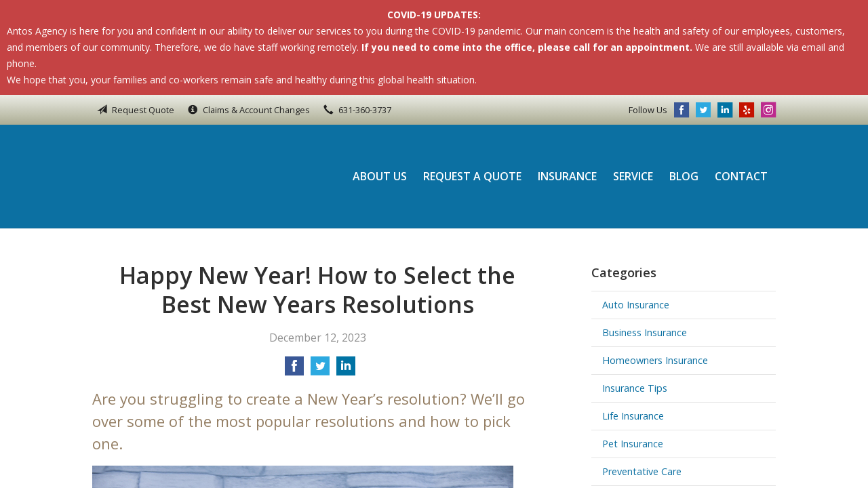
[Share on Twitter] (320, 370)
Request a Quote (472, 176)
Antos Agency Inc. (184, 176)
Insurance (567, 176)
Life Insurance (633, 416)
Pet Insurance (633, 444)
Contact (741, 176)
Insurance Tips (635, 388)
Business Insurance (645, 332)
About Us (380, 176)
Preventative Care (642, 471)
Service (633, 176)
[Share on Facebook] (294, 370)
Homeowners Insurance (655, 360)
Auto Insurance (636, 305)
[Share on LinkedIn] (346, 370)
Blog (684, 176)
